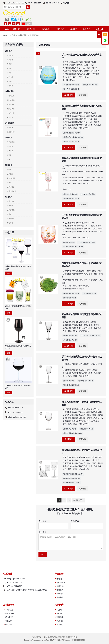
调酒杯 (9, 73)
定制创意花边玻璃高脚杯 (71, 385)
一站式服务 (11, 96)
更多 (9, 273)
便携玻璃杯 (47, 29)
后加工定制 (11, 113)
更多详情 (82, 95)
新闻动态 (60, 613)
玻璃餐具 (86, 29)
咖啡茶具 (61, 29)
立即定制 (68, 95)
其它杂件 (10, 223)
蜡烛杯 (9, 170)
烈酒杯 (9, 64)
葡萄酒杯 (10, 55)
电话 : (5, 582)
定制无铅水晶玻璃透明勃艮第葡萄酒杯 (18, 387)
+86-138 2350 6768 (52, 3)
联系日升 (99, 29)
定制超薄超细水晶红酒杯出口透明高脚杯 (18, 268)
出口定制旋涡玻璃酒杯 (70, 340)
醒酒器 (9, 68)
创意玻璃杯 (11, 105)
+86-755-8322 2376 (35, 3)
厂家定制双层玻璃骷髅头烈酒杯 (73, 474)
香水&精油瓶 (11, 178)
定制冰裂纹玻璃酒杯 (69, 429)
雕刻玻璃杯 (11, 109)
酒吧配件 (10, 86)
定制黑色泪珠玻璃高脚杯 (71, 142)
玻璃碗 (9, 214)
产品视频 (60, 625)
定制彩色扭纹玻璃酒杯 (70, 194)
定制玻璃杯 (31, 29)
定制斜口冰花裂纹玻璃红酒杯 (72, 433)
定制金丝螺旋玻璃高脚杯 (71, 199)
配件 (9, 159)
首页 (7, 29)
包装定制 (10, 118)
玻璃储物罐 (11, 219)
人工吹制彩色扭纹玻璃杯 (86, 242)
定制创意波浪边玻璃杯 (86, 381)
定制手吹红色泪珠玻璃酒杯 (72, 133)
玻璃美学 (60, 617)
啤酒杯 (9, 81)
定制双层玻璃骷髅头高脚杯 (72, 478)
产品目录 (9, 625)
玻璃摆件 (74, 29)
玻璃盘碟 (10, 206)
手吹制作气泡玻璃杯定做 (71, 89)
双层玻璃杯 (11, 142)
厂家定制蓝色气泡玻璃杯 (71, 85)
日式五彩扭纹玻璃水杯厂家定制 (73, 247)
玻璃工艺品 (11, 187)
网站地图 (66, 3)
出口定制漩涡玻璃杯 (88, 194)
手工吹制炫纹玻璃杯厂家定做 (91, 336)
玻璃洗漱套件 (12, 191)
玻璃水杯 (10, 128)
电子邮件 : (5, 579)
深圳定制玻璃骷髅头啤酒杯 (72, 483)
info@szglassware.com (15, 3)
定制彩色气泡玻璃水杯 (90, 85)
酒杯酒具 (17, 29)
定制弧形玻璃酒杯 (69, 381)
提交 (43, 554)
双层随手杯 (11, 132)
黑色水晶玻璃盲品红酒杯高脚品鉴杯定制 (18, 347)
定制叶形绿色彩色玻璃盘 (71, 293)
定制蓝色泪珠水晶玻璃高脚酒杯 (73, 137)
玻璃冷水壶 (11, 201)
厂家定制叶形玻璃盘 (89, 293)
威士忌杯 (10, 60)
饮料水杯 (10, 77)
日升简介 (60, 610)
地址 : (5, 591)
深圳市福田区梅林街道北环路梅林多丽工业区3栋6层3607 (27, 591)
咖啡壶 (9, 155)
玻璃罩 (9, 183)
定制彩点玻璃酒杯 (69, 242)
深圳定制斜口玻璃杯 (86, 429)
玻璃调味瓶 (11, 210)
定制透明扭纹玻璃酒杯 (70, 336)
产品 (13, 35)
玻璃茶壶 (10, 151)
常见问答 (60, 621)
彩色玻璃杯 (11, 100)
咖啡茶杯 (10, 146)
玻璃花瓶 (10, 174)
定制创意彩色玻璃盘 (69, 298)
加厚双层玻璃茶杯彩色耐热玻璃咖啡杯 (18, 307)
